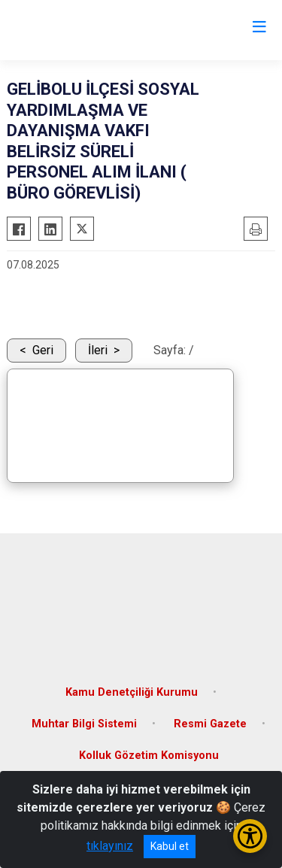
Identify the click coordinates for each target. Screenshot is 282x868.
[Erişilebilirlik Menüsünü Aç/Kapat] (250, 836)
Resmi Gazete (210, 724)
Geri (43, 350)
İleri (98, 350)
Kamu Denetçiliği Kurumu (132, 692)
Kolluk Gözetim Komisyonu (149, 756)
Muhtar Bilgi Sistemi (84, 724)
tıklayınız (110, 846)
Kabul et (170, 846)
